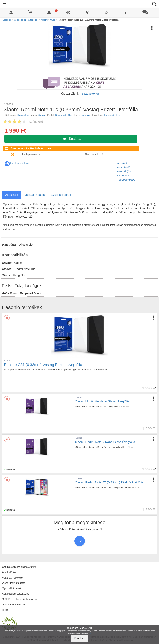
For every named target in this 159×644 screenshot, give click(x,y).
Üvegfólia (85, 115)
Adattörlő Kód (10, 572)
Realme (42, 370)
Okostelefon (22, 115)
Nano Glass (124, 407)
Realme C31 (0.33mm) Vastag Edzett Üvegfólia (43, 365)
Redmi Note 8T (104, 488)
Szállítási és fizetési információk (20, 599)
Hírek (5, 610)
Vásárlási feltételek (13, 578)
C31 (58, 370)
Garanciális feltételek (14, 605)
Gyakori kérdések (12, 588)
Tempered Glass (112, 115)
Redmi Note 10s (63, 115)
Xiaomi (42, 115)
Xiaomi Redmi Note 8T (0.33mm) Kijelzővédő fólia (109, 482)
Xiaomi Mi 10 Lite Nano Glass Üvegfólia (102, 401)
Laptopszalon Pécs (33, 154)
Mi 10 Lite (102, 407)
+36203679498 (90, 94)
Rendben (80, 638)
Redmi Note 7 (104, 447)
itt (91, 633)
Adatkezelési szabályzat (15, 594)
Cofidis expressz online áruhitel (19, 567)
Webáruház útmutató (14, 583)
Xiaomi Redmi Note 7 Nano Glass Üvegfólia (105, 442)
